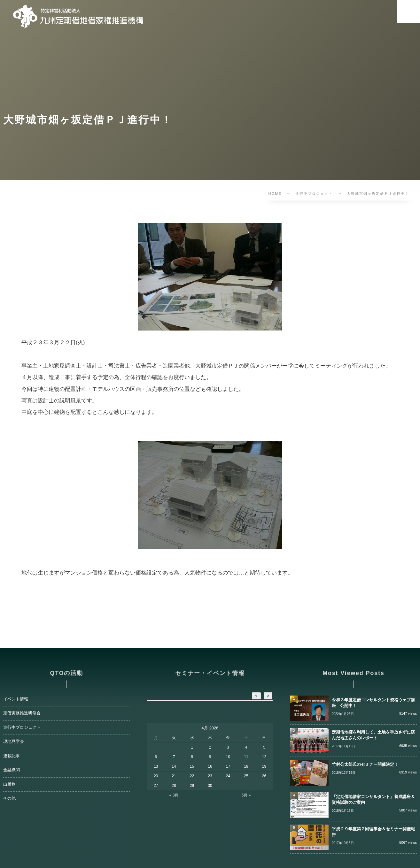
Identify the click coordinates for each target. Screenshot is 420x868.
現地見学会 (14, 742)
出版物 (9, 784)
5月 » (246, 795)
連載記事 (12, 756)
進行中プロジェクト (22, 727)
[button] (408, 11)
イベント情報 (16, 699)
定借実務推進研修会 (22, 713)
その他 (9, 798)
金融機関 (12, 770)
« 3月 (174, 795)
